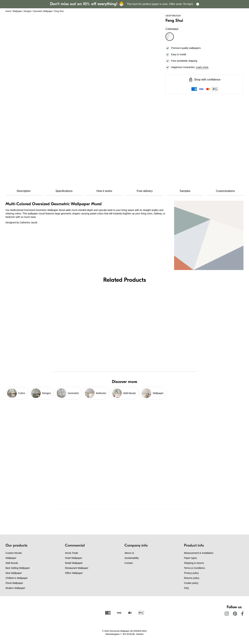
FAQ (186, 588)
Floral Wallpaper (14, 583)
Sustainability (132, 558)
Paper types (190, 558)
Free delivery (145, 191)
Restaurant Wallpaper (77, 568)
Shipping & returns (194, 563)
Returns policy (192, 578)
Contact (129, 563)
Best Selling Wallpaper (18, 568)
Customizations (225, 191)
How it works (104, 191)
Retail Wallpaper (74, 563)
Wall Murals (12, 563)
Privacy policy (191, 573)
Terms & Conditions (194, 568)
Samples (185, 191)
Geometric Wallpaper (43, 11)
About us (129, 553)
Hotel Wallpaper (74, 558)
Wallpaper (17, 11)
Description (24, 191)
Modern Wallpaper (15, 588)
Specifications (64, 191)
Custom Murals (14, 553)
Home (8, 11)
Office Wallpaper (74, 573)
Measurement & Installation (199, 553)
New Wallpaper (14, 573)
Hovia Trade (72, 553)
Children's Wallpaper (17, 578)
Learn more (202, 67)
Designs (28, 11)
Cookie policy (191, 583)
